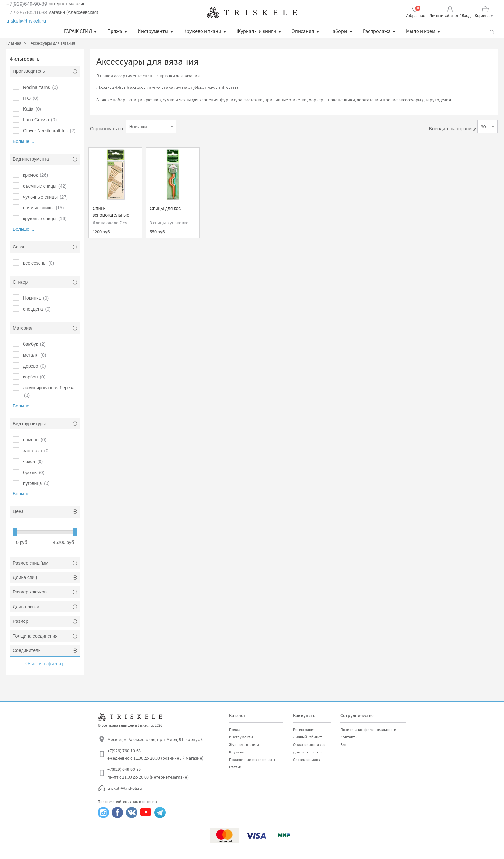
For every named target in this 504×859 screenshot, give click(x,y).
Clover (103, 88)
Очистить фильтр (45, 664)
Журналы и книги (256, 31)
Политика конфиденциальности (368, 730)
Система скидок (307, 760)
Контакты (349, 737)
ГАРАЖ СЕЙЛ (78, 31)
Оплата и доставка (309, 745)
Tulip (223, 88)
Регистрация (304, 730)
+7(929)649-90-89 (27, 4)
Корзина (482, 16)
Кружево (237, 752)
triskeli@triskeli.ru (26, 21)
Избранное (415, 16)
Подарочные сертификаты (252, 760)
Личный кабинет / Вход (450, 16)
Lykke (196, 88)
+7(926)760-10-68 (27, 13)
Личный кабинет (308, 737)
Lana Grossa (176, 88)
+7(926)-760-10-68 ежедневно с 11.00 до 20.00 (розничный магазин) (155, 754)
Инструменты (153, 31)
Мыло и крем (421, 31)
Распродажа (377, 31)
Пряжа (115, 31)
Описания (303, 31)
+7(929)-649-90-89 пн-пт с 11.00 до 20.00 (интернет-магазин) (148, 773)
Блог (344, 745)
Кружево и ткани (202, 31)
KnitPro (153, 88)
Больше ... (24, 141)
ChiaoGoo (134, 88)
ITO (234, 88)
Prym (210, 88)
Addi (117, 88)
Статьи (235, 767)
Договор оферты (308, 752)
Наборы (338, 31)
